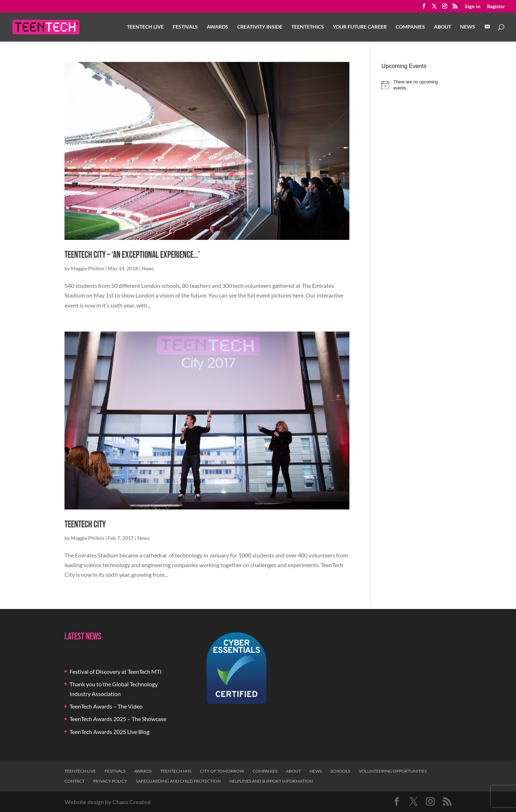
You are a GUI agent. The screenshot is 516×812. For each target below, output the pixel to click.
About (443, 27)
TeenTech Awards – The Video (106, 706)
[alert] (417, 85)
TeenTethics (308, 27)
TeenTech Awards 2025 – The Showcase (118, 719)
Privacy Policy (110, 781)
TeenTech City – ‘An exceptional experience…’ (132, 255)
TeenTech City (85, 525)
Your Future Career (360, 27)
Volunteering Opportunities (393, 771)
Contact (75, 781)
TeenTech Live (145, 27)
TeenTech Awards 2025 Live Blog (109, 732)
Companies (410, 27)
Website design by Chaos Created (107, 802)
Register (496, 7)
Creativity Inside (260, 27)
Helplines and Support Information (271, 781)
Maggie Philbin (88, 268)
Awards (218, 27)
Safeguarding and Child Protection (178, 781)
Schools (340, 771)
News (468, 27)
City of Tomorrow (222, 771)
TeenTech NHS (176, 771)
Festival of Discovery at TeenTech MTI (116, 671)
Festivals (185, 27)
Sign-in (473, 7)
